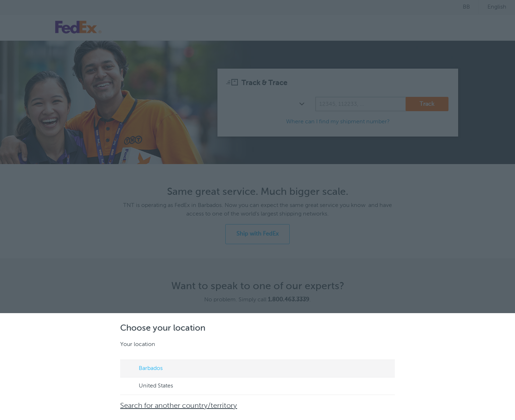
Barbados (144, 369)
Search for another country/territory (179, 406)
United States (149, 386)
